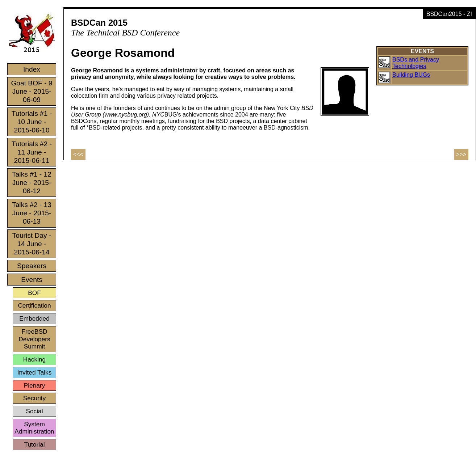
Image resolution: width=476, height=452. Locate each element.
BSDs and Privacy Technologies (416, 63)
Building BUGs (411, 75)
